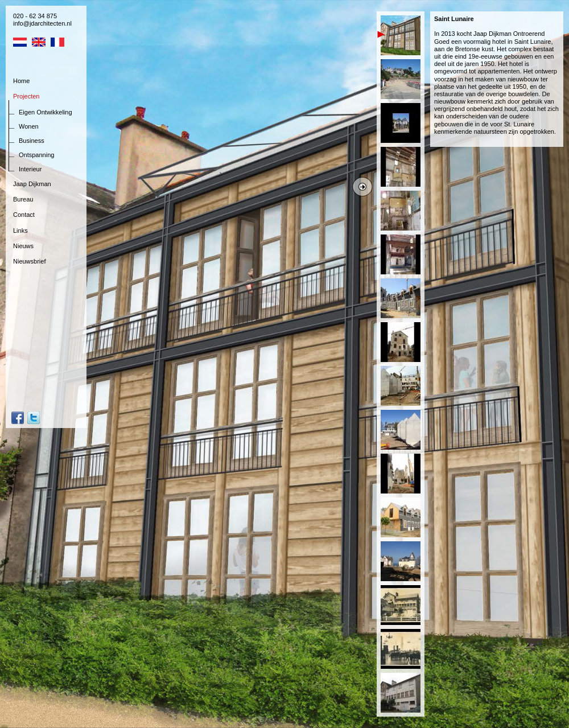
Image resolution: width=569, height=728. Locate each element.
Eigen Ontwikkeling (46, 112)
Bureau (23, 199)
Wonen (29, 126)
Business (32, 141)
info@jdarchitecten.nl (42, 23)
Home (21, 81)
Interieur (30, 169)
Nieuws (23, 246)
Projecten (26, 96)
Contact (24, 215)
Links (20, 231)
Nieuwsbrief (29, 261)
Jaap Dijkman (32, 184)
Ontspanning (36, 155)
